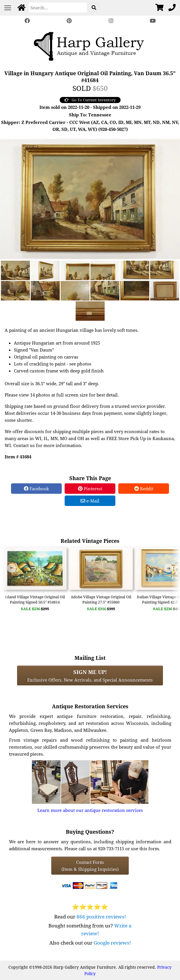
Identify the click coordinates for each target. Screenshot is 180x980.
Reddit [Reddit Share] (144, 489)
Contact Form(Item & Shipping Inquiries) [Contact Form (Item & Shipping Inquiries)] (90, 866)
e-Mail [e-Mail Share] (90, 501)
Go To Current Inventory (90, 100)
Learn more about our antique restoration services (90, 810)
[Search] (58, 8)
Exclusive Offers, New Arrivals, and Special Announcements (90, 675)
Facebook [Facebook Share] (36, 489)
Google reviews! (112, 943)
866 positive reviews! (101, 917)
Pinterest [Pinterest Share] (90, 489)
